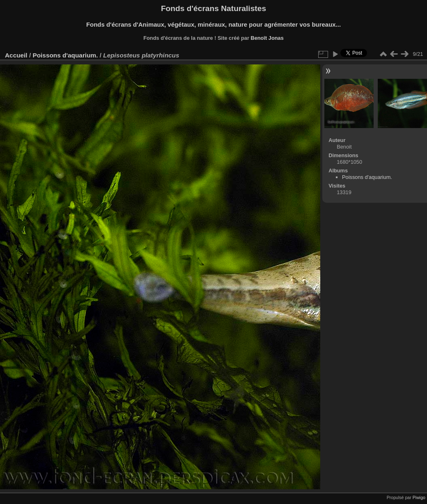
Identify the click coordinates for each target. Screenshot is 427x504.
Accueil (16, 55)
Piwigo (419, 497)
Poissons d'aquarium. (65, 55)
